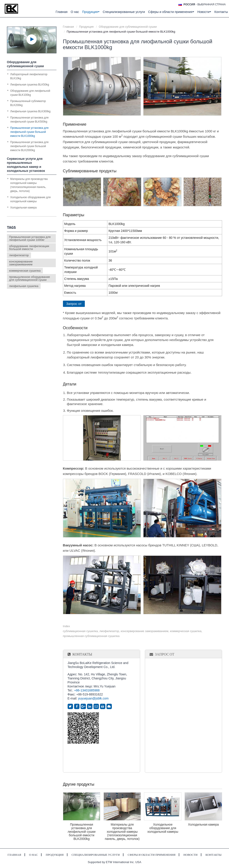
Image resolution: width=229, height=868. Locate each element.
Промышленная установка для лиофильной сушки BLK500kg (29, 120)
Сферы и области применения (152, 855)
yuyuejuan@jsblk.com (93, 698)
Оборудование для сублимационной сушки (128, 27)
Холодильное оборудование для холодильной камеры (163, 828)
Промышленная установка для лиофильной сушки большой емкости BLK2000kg (82, 832)
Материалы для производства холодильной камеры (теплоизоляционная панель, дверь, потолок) (122, 832)
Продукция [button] (91, 12)
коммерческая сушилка (25, 271)
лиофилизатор (19, 255)
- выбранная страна (205, 4)
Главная (61, 12)
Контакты (221, 12)
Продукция (86, 27)
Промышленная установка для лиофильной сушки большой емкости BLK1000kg (29, 132)
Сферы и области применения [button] (171, 12)
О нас (75, 12)
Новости (190, 855)
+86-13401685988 (87, 690)
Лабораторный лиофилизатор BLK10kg (29, 76)
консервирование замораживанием (21, 263)
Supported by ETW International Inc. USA (114, 862)
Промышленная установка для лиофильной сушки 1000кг (30, 238)
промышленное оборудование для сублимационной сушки (30, 278)
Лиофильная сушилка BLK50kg (30, 85)
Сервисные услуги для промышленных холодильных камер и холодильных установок (26, 165)
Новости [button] (204, 12)
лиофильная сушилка (24, 286)
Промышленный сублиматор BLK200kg (28, 103)
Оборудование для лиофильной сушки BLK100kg (30, 93)
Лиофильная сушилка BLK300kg (30, 111)
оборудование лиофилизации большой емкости (29, 248)
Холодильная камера (203, 824)
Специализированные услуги (124, 12)
